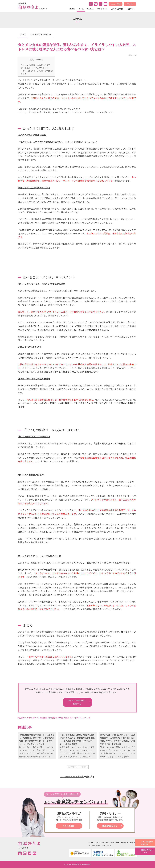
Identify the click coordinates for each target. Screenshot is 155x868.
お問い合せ (130, 4)
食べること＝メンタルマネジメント (35, 68)
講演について (110, 842)
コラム (81, 9)
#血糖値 (43, 718)
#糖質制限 (52, 718)
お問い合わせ (147, 851)
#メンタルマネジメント (80, 718)
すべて (23, 34)
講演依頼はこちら (110, 826)
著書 (117, 842)
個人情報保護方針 (95, 846)
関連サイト (131, 9)
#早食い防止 (63, 718)
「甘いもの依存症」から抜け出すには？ (37, 71)
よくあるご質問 (117, 9)
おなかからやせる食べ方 (41, 34)
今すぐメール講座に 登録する (77, 702)
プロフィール (102, 9)
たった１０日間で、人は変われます (35, 65)
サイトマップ (107, 846)
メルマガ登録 (115, 4)
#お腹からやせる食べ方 (28, 718)
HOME (72, 9)
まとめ (24, 74)
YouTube (90, 9)
